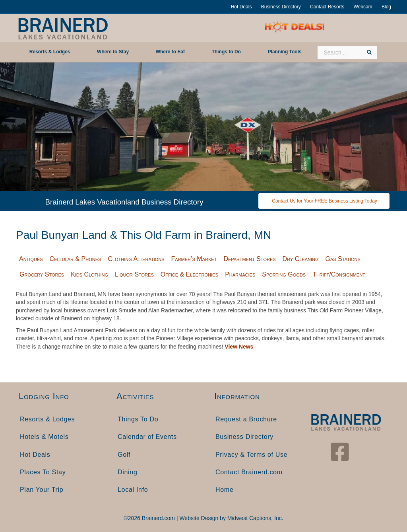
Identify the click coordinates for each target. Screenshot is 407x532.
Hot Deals (241, 7)
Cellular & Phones (76, 259)
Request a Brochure (246, 419)
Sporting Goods (284, 274)
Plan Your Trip (42, 490)
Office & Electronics (189, 274)
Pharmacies (240, 274)
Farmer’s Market (194, 259)
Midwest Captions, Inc (255, 518)
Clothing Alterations (136, 259)
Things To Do (138, 419)
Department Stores (249, 259)
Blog (386, 7)
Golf (124, 455)
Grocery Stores (42, 274)
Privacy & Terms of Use (251, 455)
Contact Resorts (327, 7)
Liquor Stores (134, 274)
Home (224, 490)
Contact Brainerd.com (249, 472)
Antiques (31, 259)
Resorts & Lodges (47, 419)
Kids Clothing (89, 274)
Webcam (363, 7)
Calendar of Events (147, 437)
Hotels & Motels (44, 437)
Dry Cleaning (301, 259)
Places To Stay (43, 472)
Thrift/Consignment (339, 274)
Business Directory (281, 7)
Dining (128, 472)
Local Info (133, 490)
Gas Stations (343, 259)
